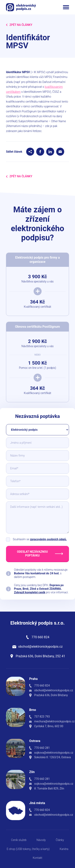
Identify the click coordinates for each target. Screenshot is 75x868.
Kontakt (38, 858)
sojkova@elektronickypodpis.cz (54, 753)
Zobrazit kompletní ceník (30, 592)
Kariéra (64, 849)
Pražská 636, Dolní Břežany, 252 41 (40, 656)
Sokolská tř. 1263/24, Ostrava (52, 757)
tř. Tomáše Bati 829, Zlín (49, 788)
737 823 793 (42, 717)
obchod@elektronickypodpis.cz (40, 647)
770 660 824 (40, 637)
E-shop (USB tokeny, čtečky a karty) (28, 849)
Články (60, 840)
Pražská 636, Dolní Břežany (51, 695)
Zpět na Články (19, 25)
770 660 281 (42, 748)
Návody (41, 840)
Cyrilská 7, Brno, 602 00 (49, 726)
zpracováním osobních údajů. (48, 539)
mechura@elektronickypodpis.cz (54, 721)
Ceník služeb (19, 840)
